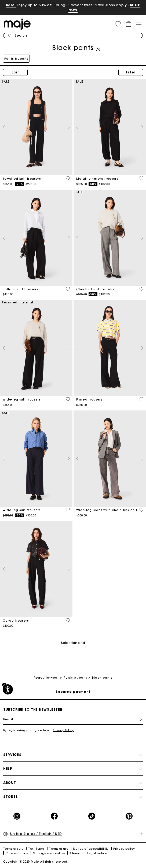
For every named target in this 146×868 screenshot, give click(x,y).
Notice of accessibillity (91, 849)
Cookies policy (17, 853)
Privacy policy (124, 849)
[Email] (73, 719)
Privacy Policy (63, 730)
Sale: (11, 5)
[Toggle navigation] (138, 24)
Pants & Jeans (16, 59)
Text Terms (36, 849)
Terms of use (59, 849)
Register (138, 719)
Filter (131, 72)
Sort (15, 72)
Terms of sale (13, 849)
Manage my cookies (49, 853)
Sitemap (76, 853)
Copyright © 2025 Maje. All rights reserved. (36, 862)
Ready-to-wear (46, 678)
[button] (118, 24)
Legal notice (97, 853)
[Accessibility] (8, 689)
